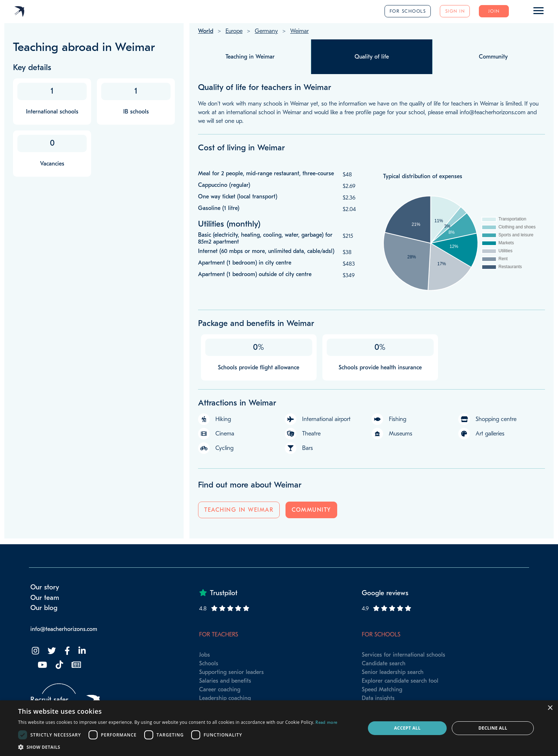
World (206, 31)
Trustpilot (224, 593)
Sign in (455, 11)
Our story (45, 587)
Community (311, 510)
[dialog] (279, 728)
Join (494, 11)
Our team (45, 598)
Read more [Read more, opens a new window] (326, 722)
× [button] (550, 708)
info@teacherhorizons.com (64, 629)
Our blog (44, 608)
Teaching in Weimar (239, 510)
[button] (178, 747)
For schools (408, 11)
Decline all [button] (493, 728)
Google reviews (385, 593)
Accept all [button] (407, 728)
